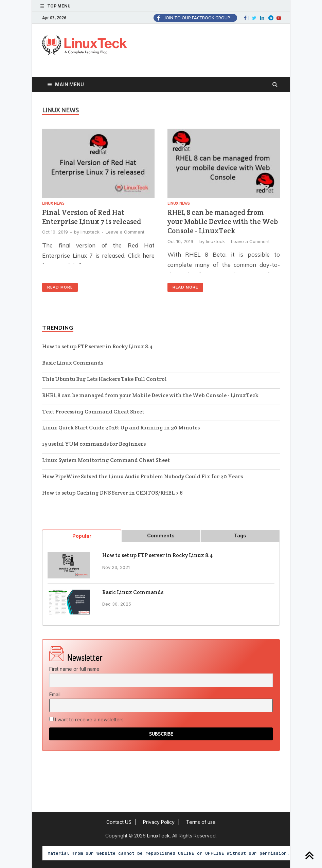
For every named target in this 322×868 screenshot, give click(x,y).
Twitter (254, 18)
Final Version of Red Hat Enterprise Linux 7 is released (92, 217)
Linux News (53, 203)
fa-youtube (278, 18)
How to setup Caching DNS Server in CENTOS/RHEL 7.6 (112, 493)
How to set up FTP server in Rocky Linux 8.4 (97, 346)
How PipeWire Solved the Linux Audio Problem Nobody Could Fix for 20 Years (142, 476)
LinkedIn (262, 18)
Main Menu (69, 84)
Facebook (249, 18)
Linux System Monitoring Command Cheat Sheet (106, 460)
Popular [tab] (82, 536)
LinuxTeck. (160, 836)
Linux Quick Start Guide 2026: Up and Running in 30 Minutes (121, 428)
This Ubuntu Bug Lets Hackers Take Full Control (104, 379)
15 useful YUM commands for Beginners (94, 444)
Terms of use (201, 822)
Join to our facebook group (197, 18)
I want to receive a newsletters (86, 719)
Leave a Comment (125, 232)
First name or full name (74, 669)
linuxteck (90, 232)
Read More (60, 287)
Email (55, 694)
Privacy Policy (159, 822)
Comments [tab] (161, 535)
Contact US (119, 822)
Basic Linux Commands (73, 363)
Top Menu (59, 6)
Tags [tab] (240, 535)
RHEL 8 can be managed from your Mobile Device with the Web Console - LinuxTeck (223, 222)
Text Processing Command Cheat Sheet (93, 412)
